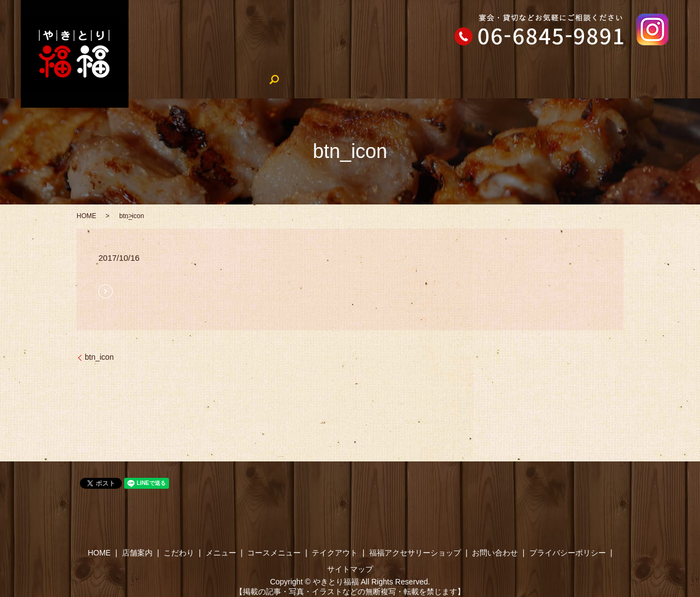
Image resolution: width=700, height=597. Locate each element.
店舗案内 (197, 79)
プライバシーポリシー (568, 553)
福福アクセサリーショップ (606, 79)
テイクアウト (424, 79)
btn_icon (99, 357)
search (679, 80)
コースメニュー (355, 79)
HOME (152, 79)
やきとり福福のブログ (503, 79)
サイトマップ (350, 569)
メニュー (295, 79)
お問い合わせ (495, 553)
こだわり (246, 79)
